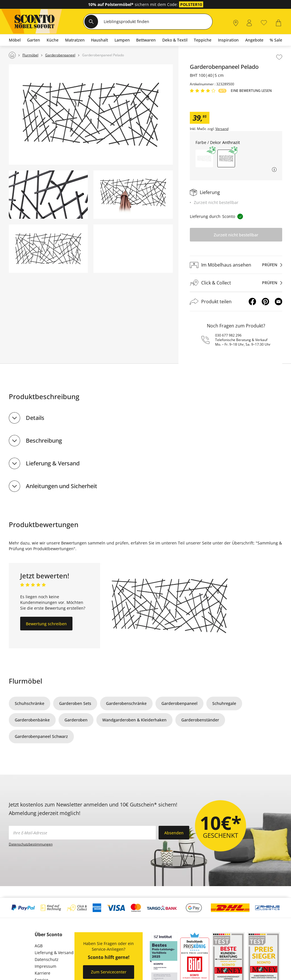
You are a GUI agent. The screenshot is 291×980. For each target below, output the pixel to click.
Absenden (174, 833)
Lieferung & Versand (53, 463)
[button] (204, 158)
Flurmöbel (25, 681)
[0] (264, 22)
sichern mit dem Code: (134, 4)
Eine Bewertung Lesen (251, 91)
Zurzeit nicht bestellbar (236, 235)
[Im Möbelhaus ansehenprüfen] (236, 265)
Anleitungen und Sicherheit (62, 486)
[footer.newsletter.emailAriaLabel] (82, 833)
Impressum (45, 966)
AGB (39, 946)
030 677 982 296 (228, 335)
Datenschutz (47, 959)
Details (35, 418)
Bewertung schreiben (46, 624)
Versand (222, 129)
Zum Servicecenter (109, 972)
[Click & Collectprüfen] (236, 283)
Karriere (42, 973)
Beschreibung (44, 441)
